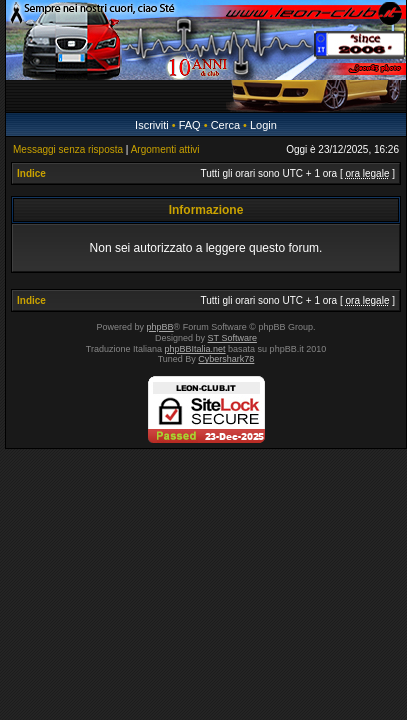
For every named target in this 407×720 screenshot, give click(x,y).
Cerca (225, 125)
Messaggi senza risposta (68, 149)
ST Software (232, 338)
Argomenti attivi (165, 149)
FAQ (190, 125)
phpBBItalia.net (195, 349)
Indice (31, 173)
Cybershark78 (226, 359)
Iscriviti (152, 125)
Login (263, 125)
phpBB (160, 327)
